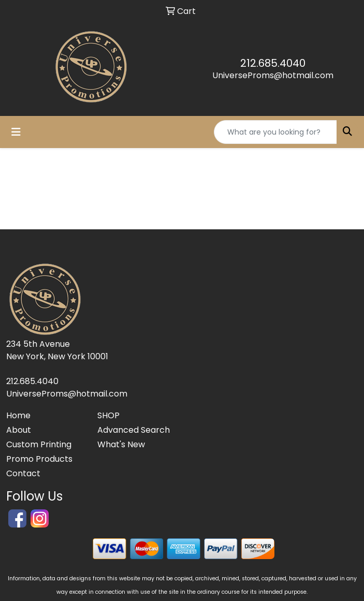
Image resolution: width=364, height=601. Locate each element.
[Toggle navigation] (16, 132)
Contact (23, 473)
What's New (121, 444)
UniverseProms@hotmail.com (273, 75)
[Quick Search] (275, 132)
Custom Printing (39, 444)
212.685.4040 (273, 63)
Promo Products (39, 459)
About (19, 430)
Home (18, 415)
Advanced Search (134, 430)
